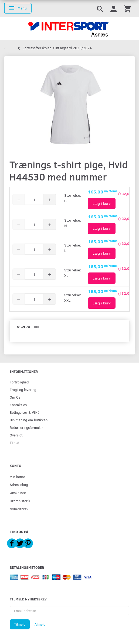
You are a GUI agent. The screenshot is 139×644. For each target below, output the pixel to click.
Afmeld (40, 624)
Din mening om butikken (29, 420)
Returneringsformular (26, 427)
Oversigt (16, 435)
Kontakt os (18, 405)
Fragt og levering (23, 390)
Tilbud (14, 443)
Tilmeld (20, 624)
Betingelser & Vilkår (25, 412)
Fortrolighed (19, 382)
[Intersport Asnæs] (69, 28)
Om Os (15, 397)
